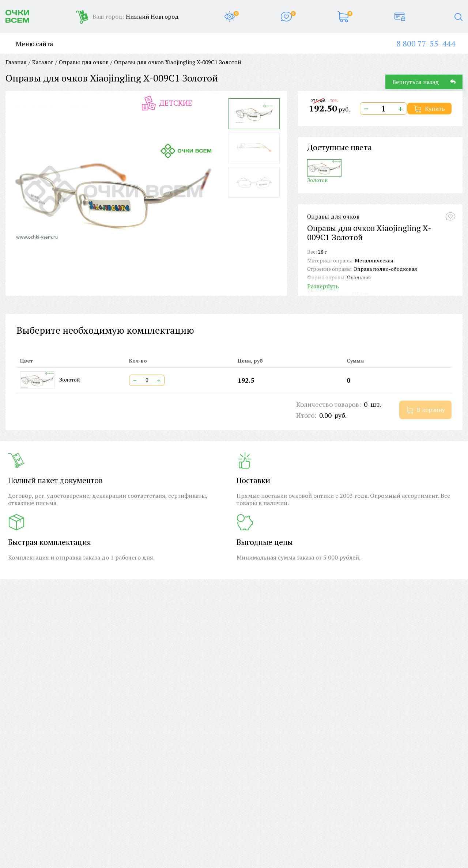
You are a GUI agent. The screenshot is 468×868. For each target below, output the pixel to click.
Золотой (324, 171)
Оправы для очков (333, 217)
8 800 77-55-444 (426, 43)
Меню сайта (29, 44)
